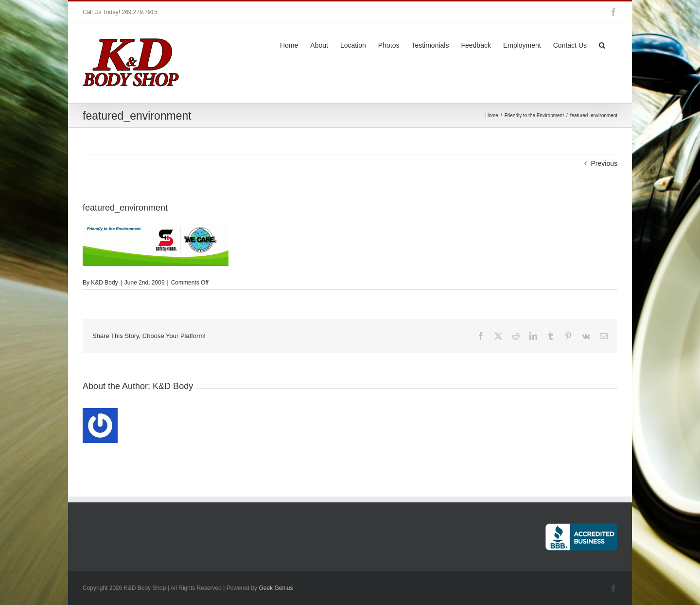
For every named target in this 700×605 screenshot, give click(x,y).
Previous (604, 163)
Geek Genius (276, 588)
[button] (602, 44)
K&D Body (104, 283)
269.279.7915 (139, 12)
